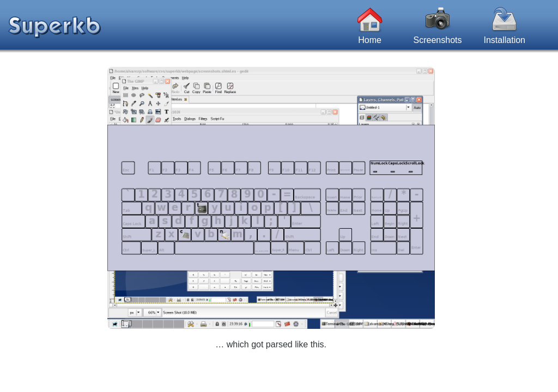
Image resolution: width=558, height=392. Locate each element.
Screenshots (438, 20)
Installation (505, 20)
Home (370, 20)
